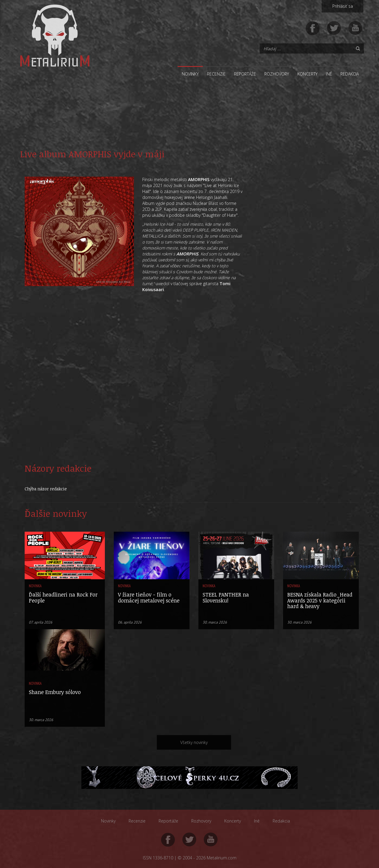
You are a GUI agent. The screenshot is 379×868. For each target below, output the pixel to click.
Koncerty (307, 74)
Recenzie (216, 74)
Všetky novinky (194, 742)
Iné (329, 74)
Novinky (190, 74)
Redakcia (350, 74)
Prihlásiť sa (343, 6)
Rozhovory (277, 74)
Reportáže (245, 74)
